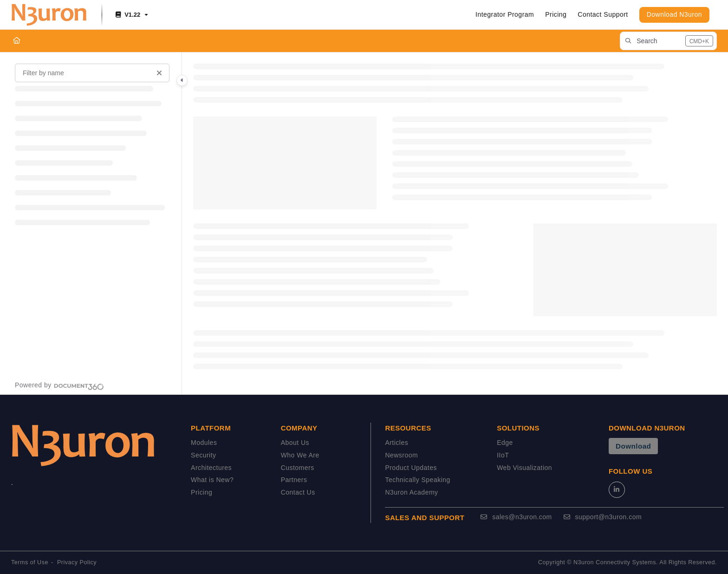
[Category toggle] (182, 80)
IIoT (503, 455)
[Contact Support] (603, 15)
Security (203, 455)
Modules (204, 443)
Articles (396, 443)
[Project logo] (49, 15)
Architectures (211, 468)
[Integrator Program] (505, 15)
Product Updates (411, 468)
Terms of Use (30, 562)
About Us (295, 443)
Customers (298, 468)
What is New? (212, 480)
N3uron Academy (411, 492)
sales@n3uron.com (516, 517)
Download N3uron (674, 14)
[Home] (17, 41)
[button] (668, 41)
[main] (455, 223)
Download (633, 446)
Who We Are (300, 455)
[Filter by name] (92, 73)
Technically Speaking (417, 480)
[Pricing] (556, 15)
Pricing (201, 492)
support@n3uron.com (603, 517)
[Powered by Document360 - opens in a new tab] (59, 385)
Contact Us (298, 492)
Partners (294, 480)
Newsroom (401, 455)
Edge (505, 443)
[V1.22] (131, 15)
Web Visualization (524, 468)
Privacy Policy (77, 562)
